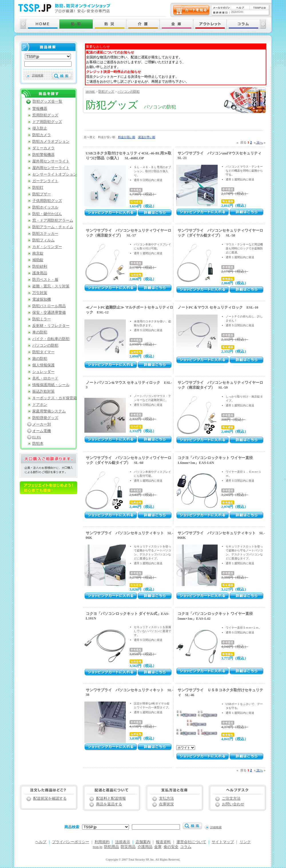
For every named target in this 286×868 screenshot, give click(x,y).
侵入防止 (40, 128)
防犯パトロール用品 (49, 306)
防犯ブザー (42, 194)
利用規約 (102, 842)
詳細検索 (38, 75)
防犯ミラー (42, 319)
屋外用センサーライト (51, 161)
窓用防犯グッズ (45, 115)
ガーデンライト (45, 181)
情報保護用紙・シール (51, 385)
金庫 (158, 847)
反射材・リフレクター (51, 326)
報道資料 (163, 842)
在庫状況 (166, 804)
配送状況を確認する (50, 799)
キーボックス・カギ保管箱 (55, 398)
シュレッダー (43, 372)
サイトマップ (223, 842)
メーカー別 (42, 424)
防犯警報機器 (43, 155)
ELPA (37, 437)
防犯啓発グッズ (45, 418)
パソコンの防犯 (129, 92)
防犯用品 (112, 847)
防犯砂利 (40, 267)
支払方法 (166, 799)
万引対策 (40, 293)
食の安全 (171, 847)
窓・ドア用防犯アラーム (53, 221)
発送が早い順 (147, 137)
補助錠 (38, 260)
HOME (91, 92)
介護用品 (145, 847)
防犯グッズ (106, 92)
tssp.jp (98, 847)
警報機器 (40, 109)
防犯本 (38, 444)
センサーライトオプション (55, 174)
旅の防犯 (40, 359)
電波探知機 (42, 299)
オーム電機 (42, 431)
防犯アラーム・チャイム (53, 227)
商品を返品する (109, 804)
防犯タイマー (43, 352)
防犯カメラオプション (51, 142)
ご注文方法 (231, 799)
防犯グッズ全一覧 (47, 102)
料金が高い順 (127, 137)
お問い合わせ (233, 804)
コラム (186, 847)
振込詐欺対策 (43, 392)
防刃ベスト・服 (45, 280)
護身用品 (40, 273)
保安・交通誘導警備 (49, 313)
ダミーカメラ (43, 148)
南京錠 (38, 253)
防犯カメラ (42, 135)
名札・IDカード (45, 378)
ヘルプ (41, 842)
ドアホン (40, 405)
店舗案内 (143, 842)
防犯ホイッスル (45, 207)
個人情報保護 (43, 365)
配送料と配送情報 (111, 799)
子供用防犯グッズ (47, 201)
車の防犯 (40, 332)
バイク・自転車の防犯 (51, 339)
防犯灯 (38, 188)
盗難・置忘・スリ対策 (51, 286)
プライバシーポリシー (71, 842)
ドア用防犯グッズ (47, 122)
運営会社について (191, 842)
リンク (245, 842)
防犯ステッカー (45, 234)
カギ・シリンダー (47, 247)
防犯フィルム (43, 240)
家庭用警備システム (49, 411)
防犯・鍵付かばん (47, 214)
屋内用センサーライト (51, 168)
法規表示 (123, 842)
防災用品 (128, 847)
